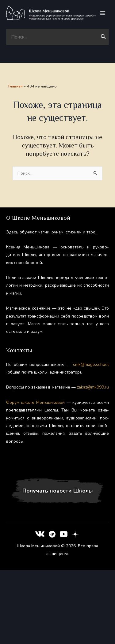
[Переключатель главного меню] (103, 13)
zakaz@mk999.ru (93, 387)
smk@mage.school (91, 365)
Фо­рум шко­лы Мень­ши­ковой (35, 402)
